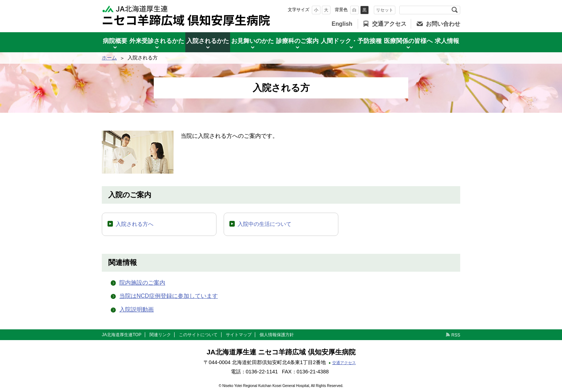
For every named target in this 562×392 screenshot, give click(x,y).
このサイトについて (198, 335)
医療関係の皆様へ (408, 41)
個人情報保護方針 (277, 335)
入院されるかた (208, 41)
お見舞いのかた (253, 41)
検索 (454, 10)
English (342, 24)
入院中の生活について (265, 224)
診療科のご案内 (297, 41)
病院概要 (115, 41)
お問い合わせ (443, 24)
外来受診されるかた (157, 41)
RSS (456, 335)
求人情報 (447, 41)
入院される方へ (135, 224)
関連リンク (160, 335)
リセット (385, 10)
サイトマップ (239, 335)
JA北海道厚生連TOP (122, 335)
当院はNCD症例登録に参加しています (169, 296)
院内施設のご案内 (142, 283)
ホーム (109, 58)
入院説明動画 (137, 309)
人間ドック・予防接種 (351, 41)
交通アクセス (389, 24)
